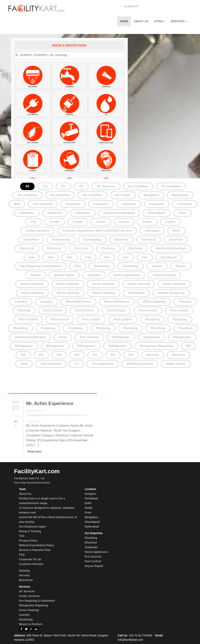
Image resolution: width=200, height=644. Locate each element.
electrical (175, 240)
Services (179, 21)
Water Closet (176, 364)
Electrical (121, 240)
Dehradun (152, 231)
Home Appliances (96, 552)
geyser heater (64, 275)
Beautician (180, 195)
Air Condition (138, 186)
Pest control (148, 310)
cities (183, 213)
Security (153, 355)
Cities (159, 21)
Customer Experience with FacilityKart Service (97, 231)
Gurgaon (94, 275)
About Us (141, 21)
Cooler (55, 222)
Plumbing (152, 319)
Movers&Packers (78, 302)
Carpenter (73, 204)
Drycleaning (61, 240)
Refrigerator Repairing (156, 346)
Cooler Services (37, 231)
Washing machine (140, 364)
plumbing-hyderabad (30, 337)
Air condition (171, 186)
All (27, 186)
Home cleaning (68, 284)
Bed (17, 204)
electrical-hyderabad (171, 248)
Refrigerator (121, 337)
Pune (63, 337)
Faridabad (91, 498)
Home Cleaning (164, 275)
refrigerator (152, 337)
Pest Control (53, 310)
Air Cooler (123, 195)
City (33, 222)
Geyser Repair (94, 566)
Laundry (21, 302)
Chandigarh (157, 213)
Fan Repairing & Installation (40, 266)
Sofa (24, 364)
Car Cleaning (43, 204)
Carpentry (101, 204)
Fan (32, 257)
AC (63, 186)
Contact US (131, 6)
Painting (185, 302)
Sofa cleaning (51, 364)
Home (124, 21)
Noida (89, 508)
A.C (45, 186)
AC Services (106, 186)
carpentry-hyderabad (119, 213)
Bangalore (151, 195)
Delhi (176, 231)
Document (31, 240)
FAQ (77, 266)
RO (188, 346)
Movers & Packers (31, 624)
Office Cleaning (154, 302)
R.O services (89, 337)
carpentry (129, 204)
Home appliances (127, 275)
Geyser (157, 266)
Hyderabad (136, 293)
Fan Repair (169, 257)
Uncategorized (103, 364)
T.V (76, 364)
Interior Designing (171, 293)
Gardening (102, 266)
